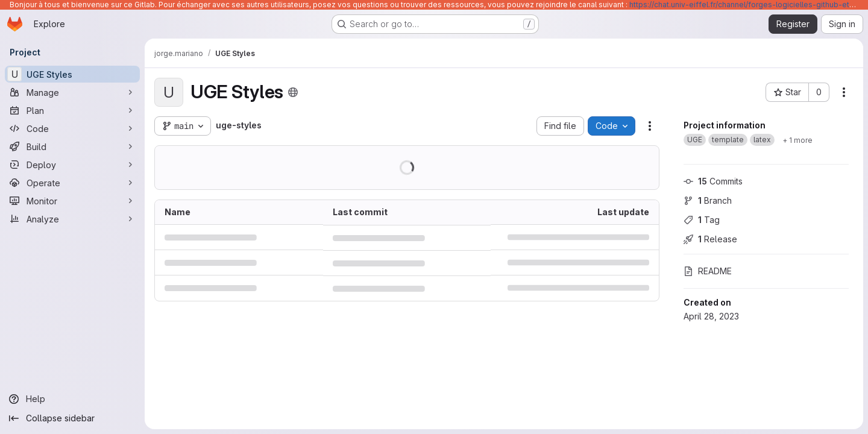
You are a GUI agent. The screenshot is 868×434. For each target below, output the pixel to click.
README (708, 271)
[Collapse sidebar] (72, 418)
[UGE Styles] (72, 74)
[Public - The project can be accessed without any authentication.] (293, 92)
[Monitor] (72, 201)
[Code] (72, 128)
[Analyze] (72, 219)
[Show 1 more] (797, 140)
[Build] (72, 146)
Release (710, 239)
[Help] (72, 399)
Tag (702, 220)
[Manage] (72, 92)
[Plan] (72, 110)
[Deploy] (72, 165)
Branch (708, 200)
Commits (713, 181)
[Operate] (72, 183)
